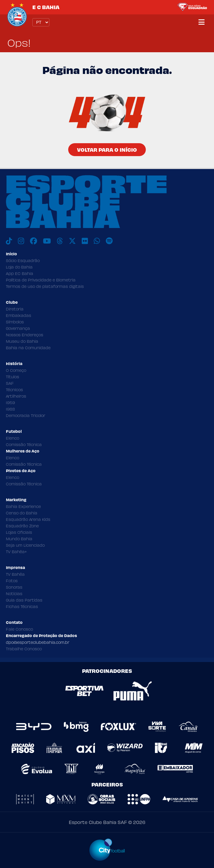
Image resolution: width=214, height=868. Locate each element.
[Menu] (202, 22)
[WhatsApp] (97, 241)
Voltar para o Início (107, 150)
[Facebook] (34, 241)
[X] (72, 241)
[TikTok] (9, 241)
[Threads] (60, 241)
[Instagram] (21, 241)
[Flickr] (85, 241)
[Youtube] (47, 241)
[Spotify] (109, 241)
